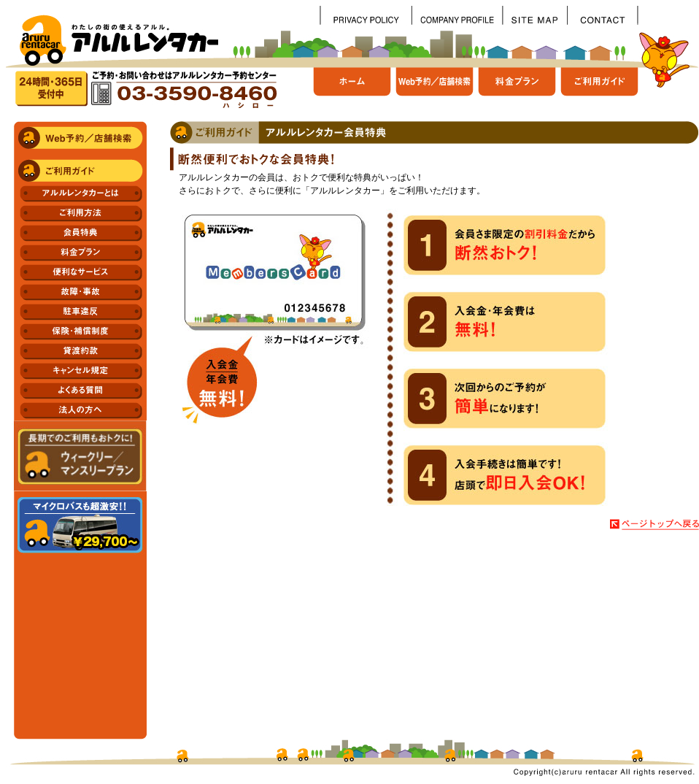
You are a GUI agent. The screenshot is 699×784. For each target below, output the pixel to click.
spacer (668, 15)
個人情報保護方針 (366, 15)
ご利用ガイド (600, 88)
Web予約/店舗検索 (437, 88)
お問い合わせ (602, 15)
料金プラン (520, 88)
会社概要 (457, 15)
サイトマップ (534, 15)
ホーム (354, 88)
